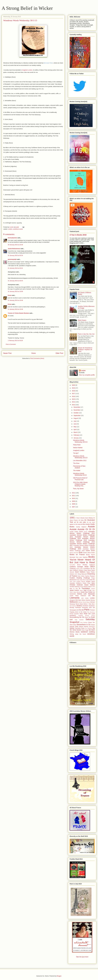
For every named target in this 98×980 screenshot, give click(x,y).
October (76, 413)
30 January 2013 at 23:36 (15, 245)
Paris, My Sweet (78, 489)
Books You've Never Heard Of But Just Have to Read (82, 560)
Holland (92, 585)
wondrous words (18, 229)
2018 (74, 391)
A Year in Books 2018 (78, 235)
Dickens (72, 574)
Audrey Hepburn (81, 527)
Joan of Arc (87, 590)
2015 (74, 399)
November (77, 410)
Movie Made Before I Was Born (85, 604)
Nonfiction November (82, 608)
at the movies (86, 524)
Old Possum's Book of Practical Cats (80, 479)
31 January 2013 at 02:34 (15, 255)
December (77, 407)
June (75, 424)
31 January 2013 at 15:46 (15, 300)
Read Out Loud (89, 614)
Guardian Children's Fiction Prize (80, 583)
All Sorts (81, 520)
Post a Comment (11, 344)
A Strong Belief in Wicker (27, 8)
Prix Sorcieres (91, 612)
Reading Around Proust (87, 616)
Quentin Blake (79, 614)
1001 (72, 518)
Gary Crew (73, 581)
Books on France (77, 555)
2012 (74, 493)
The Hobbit (77, 471)
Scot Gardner (84, 622)
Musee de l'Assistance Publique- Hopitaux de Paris (85, 350)
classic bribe (79, 569)
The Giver (76, 463)
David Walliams (80, 572)
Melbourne (74, 602)
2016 (74, 396)
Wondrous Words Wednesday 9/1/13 (80, 474)
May (75, 427)
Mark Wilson (82, 600)
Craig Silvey (87, 570)
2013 (74, 405)
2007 (74, 507)
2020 (74, 385)
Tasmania (78, 628)
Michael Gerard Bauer (84, 602)
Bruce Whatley (82, 565)
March (76, 432)
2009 (74, 501)
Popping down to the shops (78, 612)
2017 (74, 394)
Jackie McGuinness (14, 249)
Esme (10, 295)
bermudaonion (12, 238)
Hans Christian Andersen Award (82, 584)
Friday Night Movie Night (83, 580)
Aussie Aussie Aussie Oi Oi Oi (82, 528)
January (76, 438)
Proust (71, 614)
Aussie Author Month (76, 532)
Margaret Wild (74, 600)
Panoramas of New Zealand (79, 467)
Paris (87, 610)
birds (81, 552)
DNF (76, 574)
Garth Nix (92, 580)
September (77, 416)
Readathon (73, 616)
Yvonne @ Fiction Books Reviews (18, 313)
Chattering (73, 569)
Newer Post (7, 353)
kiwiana (80, 594)
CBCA (92, 567)
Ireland (93, 589)
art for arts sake (80, 522)
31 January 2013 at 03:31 (15, 268)
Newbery (79, 606)
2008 (74, 504)
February (77, 435)
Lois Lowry (85, 598)
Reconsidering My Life (77, 617)
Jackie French (74, 590)
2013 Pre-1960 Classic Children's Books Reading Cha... (80, 484)
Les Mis (91, 596)
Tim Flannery (88, 628)
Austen (86, 532)
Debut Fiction (91, 572)
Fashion (87, 576)
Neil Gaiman (73, 606)
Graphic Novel (90, 581)
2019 (74, 388)
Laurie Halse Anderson (78, 596)
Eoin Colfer (81, 576)
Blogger (59, 976)
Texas (83, 628)
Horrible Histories (75, 587)
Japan (81, 590)
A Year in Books (80, 518)
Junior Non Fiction (87, 592)
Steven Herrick (84, 627)
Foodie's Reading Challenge (80, 578)
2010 (74, 498)
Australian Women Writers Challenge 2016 (82, 541)
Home (34, 353)
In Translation (84, 588)
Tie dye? (76, 453)
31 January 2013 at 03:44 (15, 281)
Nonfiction (86, 606)
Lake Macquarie (89, 594)
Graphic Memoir (81, 581)
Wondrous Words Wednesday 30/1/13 (80, 441)
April (75, 430)
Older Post (59, 353)
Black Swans (82, 320)
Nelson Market (78, 448)
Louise (83, 371)
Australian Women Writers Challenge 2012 (82, 532)
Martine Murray (90, 600)
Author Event (90, 551)
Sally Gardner (79, 620)
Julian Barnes (77, 592)
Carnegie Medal (83, 567)
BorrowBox (72, 565)
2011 (74, 496)
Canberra (73, 567)
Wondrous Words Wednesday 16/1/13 (80, 457)
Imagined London (27, 70)
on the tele (81, 610)
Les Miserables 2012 (80, 461)
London (10, 229)
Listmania (75, 598)
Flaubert (92, 576)
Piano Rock (77, 445)
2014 (74, 402)
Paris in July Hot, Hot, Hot (86, 334)
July (75, 421)
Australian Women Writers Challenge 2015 (82, 539)
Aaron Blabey (89, 518)
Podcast (92, 610)
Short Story (73, 625)
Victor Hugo (85, 630)
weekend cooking (88, 632)
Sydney (72, 628)
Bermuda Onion (48, 63)
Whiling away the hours (78, 634)
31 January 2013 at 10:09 (15, 291)
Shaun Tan (91, 622)
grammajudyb (12, 259)
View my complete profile (87, 375)
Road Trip (88, 617)
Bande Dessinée (74, 553)
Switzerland (92, 627)
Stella (77, 627)
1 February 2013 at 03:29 (15, 341)
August (76, 418)
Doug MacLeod (82, 574)
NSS (90, 608)
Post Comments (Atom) (37, 358)
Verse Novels (77, 630)
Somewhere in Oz (84, 625)
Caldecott (92, 565)
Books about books (89, 553)
